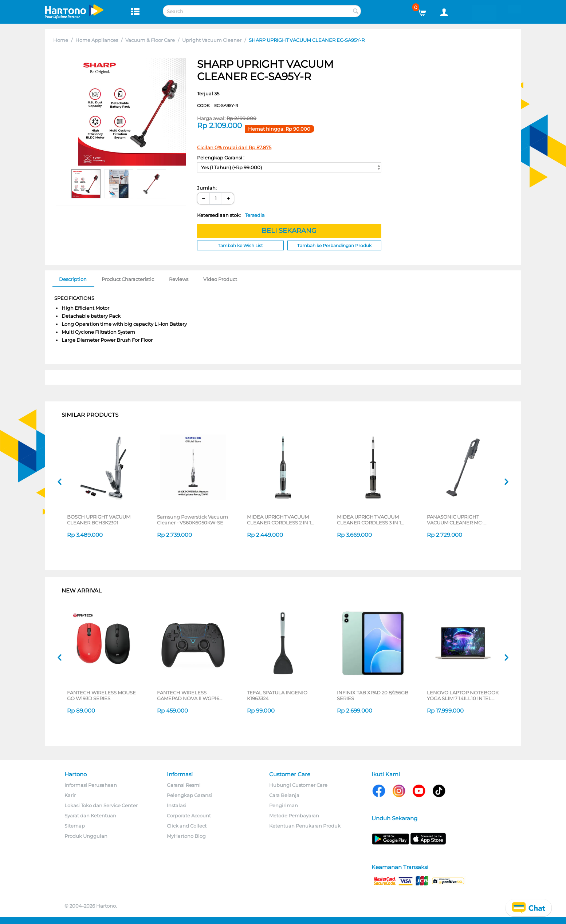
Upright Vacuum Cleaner (212, 40)
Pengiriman (284, 805)
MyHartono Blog (186, 836)
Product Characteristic (128, 279)
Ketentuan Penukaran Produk (305, 826)
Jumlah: (207, 188)
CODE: (218, 106)
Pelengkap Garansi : (221, 158)
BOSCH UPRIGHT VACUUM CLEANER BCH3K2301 (99, 520)
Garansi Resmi (184, 785)
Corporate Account (189, 816)
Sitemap (75, 826)
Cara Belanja (284, 795)
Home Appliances (97, 40)
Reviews (179, 279)
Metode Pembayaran (294, 816)
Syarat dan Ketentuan (90, 816)
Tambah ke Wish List (240, 245)
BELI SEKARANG (289, 231)
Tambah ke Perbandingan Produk (334, 245)
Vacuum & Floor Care (150, 40)
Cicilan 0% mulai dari (234, 147)
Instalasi (177, 805)
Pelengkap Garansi (189, 795)
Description (73, 279)
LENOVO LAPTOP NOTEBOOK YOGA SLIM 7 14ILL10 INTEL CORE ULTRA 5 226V (463, 695)
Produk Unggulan (86, 836)
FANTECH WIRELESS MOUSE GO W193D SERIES (101, 695)
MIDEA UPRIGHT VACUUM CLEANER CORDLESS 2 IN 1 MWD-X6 (279, 520)
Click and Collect (187, 826)
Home (61, 40)
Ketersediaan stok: (231, 215)
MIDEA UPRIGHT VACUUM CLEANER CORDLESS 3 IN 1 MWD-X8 (369, 520)
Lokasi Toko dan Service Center (101, 805)
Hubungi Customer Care (298, 785)
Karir (70, 795)
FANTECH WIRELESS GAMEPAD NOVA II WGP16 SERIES (188, 695)
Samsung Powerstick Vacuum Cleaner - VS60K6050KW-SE (192, 520)
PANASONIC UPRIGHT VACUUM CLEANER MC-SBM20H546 (455, 520)
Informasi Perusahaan (91, 785)
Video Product (220, 279)
